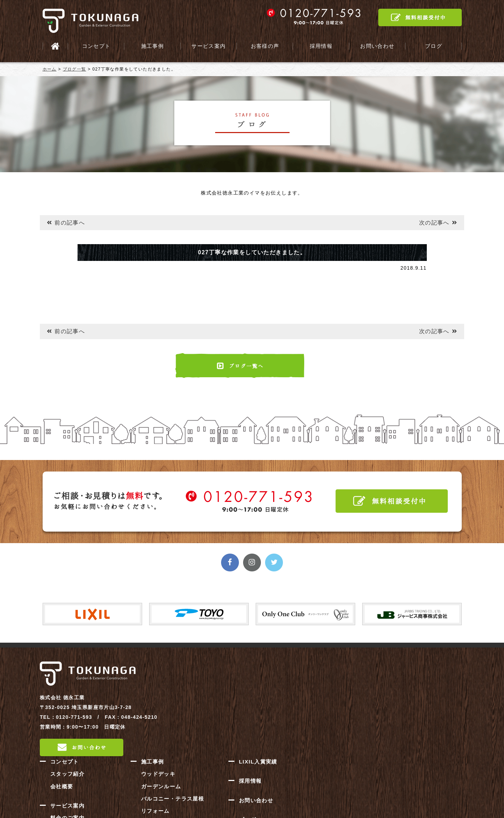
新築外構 (313, 724)
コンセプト (96, 46)
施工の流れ (225, 731)
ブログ (433, 46)
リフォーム (316, 713)
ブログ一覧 (75, 69)
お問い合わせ (377, 46)
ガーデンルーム (321, 689)
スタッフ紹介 (227, 677)
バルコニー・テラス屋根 (332, 701)
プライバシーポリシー (427, 740)
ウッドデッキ (318, 677)
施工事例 (152, 46)
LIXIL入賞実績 (418, 665)
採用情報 (321, 46)
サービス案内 (209, 46)
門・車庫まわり (321, 736)
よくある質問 (227, 755)
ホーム (50, 69)
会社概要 (222, 689)
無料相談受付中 (420, 17)
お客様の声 (265, 46)
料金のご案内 (227, 720)
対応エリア (225, 743)
